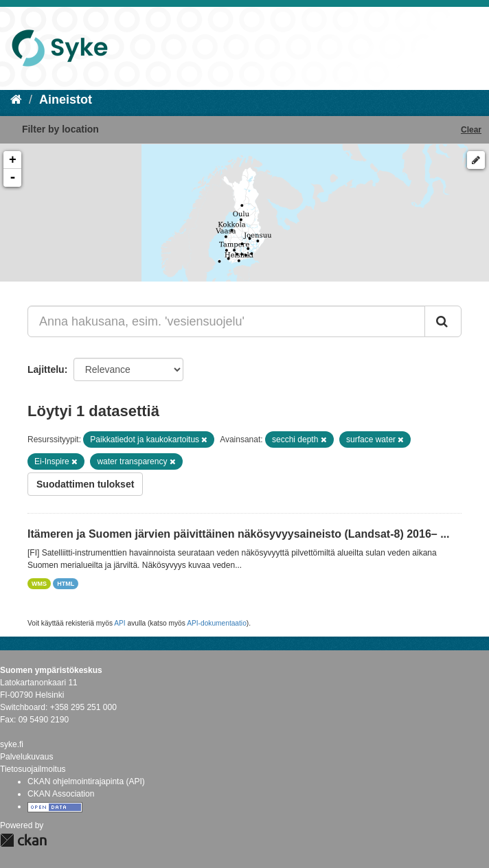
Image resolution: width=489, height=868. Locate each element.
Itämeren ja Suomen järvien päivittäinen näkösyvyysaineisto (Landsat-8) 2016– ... (238, 534)
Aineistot (66, 100)
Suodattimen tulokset (85, 484)
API (120, 623)
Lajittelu (46, 369)
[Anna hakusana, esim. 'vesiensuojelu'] (226, 321)
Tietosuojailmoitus (33, 769)
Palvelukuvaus (26, 757)
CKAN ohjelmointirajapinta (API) (86, 781)
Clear (471, 130)
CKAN (23, 840)
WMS (39, 584)
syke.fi (12, 744)
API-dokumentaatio (217, 623)
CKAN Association (61, 794)
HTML (66, 584)
